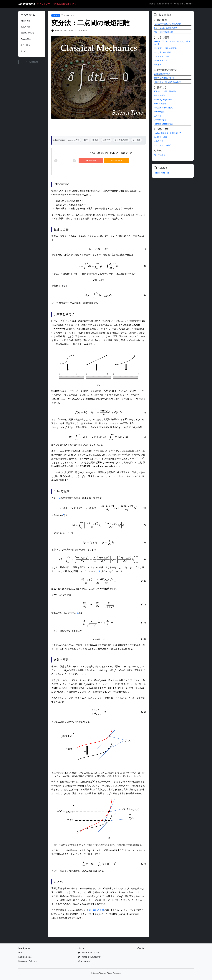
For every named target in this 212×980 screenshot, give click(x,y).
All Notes (32, 62)
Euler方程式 (26, 39)
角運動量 (158, 65)
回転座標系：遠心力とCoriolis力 (167, 82)
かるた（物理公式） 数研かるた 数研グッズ (111, 153)
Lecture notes (25, 957)
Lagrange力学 (74, 140)
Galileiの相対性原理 (162, 74)
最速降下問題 (160, 95)
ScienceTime (27, 4)
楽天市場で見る (91, 161)
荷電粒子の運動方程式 (163, 108)
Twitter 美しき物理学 (89, 957)
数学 (86, 140)
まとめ (23, 51)
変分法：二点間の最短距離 (165, 91)
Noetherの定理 (160, 104)
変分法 (95, 140)
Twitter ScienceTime (89, 953)
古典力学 (56, 16)
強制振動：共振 (160, 137)
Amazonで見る (116, 161)
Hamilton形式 (159, 112)
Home (152, 4)
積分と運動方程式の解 (163, 32)
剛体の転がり (160, 155)
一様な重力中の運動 (162, 52)
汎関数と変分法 (27, 33)
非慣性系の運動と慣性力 (164, 78)
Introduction (25, 21)
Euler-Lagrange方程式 (163, 99)
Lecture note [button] (164, 4)
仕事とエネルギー (161, 56)
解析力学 (106, 140)
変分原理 (136, 140)
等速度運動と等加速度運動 (165, 48)
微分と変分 (25, 45)
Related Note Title (161, 173)
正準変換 (158, 116)
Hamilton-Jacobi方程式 (163, 124)
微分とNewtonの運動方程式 (166, 28)
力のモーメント (160, 60)
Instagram (84, 961)
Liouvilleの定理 (160, 120)
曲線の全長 (25, 27)
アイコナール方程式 (162, 145)
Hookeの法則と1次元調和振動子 (168, 133)
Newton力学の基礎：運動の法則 (167, 24)
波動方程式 (159, 141)
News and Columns (183, 4)
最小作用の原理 (121, 140)
